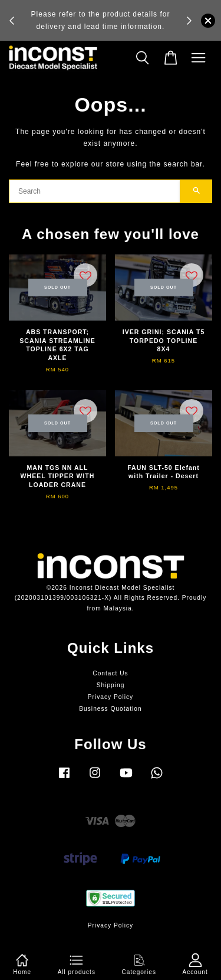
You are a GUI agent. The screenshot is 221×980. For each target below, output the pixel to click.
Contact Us (110, 673)
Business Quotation (110, 709)
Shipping (111, 685)
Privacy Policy (111, 697)
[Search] (95, 191)
